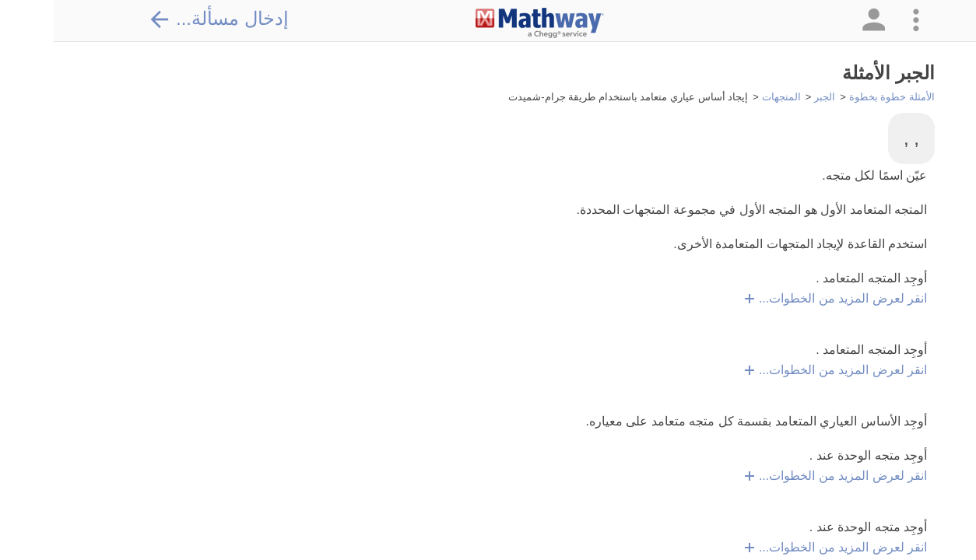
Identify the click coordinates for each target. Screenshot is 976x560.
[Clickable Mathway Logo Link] (486, 23)
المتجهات (728, 97)
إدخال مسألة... (165, 19)
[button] (819, 21)
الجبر (771, 97)
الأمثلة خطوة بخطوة (838, 97)
